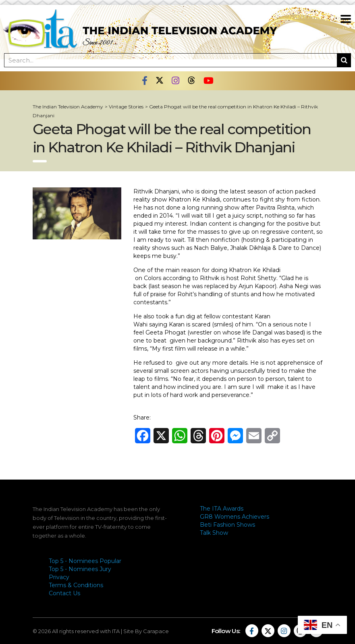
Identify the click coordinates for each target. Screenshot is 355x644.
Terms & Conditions (76, 585)
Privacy (59, 577)
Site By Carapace (146, 631)
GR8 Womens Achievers (235, 517)
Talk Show (214, 533)
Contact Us (64, 593)
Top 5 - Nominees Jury (80, 569)
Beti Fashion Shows (227, 525)
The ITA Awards (222, 509)
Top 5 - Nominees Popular (85, 561)
